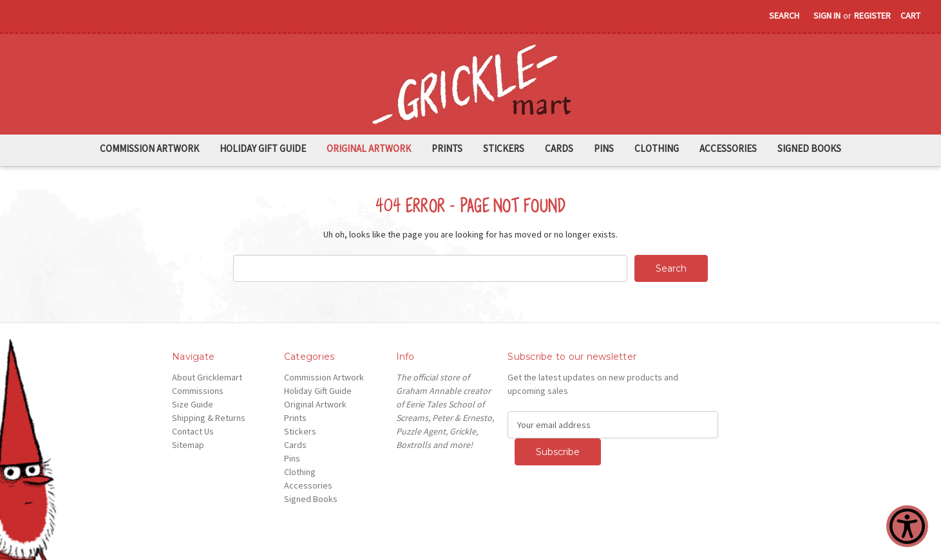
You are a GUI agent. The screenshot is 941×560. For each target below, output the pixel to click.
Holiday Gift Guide (263, 148)
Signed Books (809, 148)
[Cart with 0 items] (910, 16)
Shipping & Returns (209, 418)
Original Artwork (369, 148)
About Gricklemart (207, 377)
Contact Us (193, 431)
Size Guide (193, 404)
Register (872, 15)
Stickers (504, 148)
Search (784, 15)
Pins (604, 148)
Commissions (198, 391)
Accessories (728, 148)
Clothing (657, 148)
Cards (559, 148)
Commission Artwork (149, 148)
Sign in (827, 15)
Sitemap (188, 445)
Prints (447, 148)
